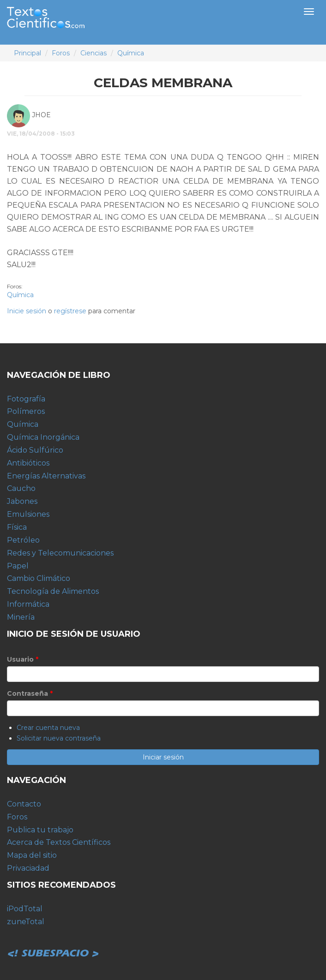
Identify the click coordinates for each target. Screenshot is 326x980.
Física (17, 527)
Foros (61, 53)
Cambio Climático (39, 578)
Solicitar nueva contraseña (59, 738)
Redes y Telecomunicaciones (60, 553)
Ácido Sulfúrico (35, 450)
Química (131, 53)
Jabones (22, 501)
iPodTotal (25, 909)
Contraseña (30, 693)
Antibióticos (28, 463)
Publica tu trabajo (40, 830)
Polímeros (26, 411)
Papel (18, 566)
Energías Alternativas (46, 476)
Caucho (21, 488)
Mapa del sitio (32, 855)
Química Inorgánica (43, 437)
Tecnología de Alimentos (53, 591)
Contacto (24, 804)
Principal (27, 53)
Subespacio (53, 943)
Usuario (23, 659)
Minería (21, 617)
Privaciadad (28, 868)
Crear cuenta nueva (48, 728)
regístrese (70, 311)
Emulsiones (28, 514)
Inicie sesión (27, 311)
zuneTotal (26, 922)
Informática (28, 604)
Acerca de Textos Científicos (59, 842)
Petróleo (23, 540)
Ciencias (94, 53)
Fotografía (26, 399)
